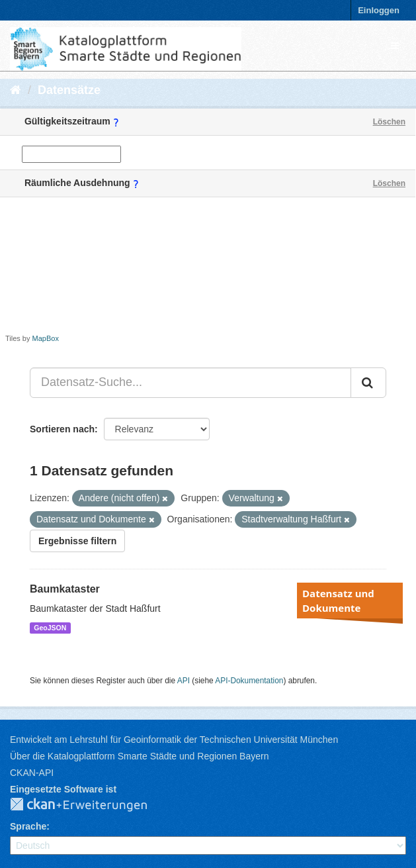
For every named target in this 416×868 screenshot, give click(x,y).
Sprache (28, 826)
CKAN (89, 805)
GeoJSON (50, 628)
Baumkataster (65, 589)
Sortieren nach (62, 429)
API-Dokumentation (249, 681)
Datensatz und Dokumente (338, 601)
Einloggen (379, 10)
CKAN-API (32, 773)
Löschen (389, 122)
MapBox (46, 338)
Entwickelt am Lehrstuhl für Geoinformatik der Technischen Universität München (174, 740)
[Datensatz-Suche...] (190, 383)
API (184, 681)
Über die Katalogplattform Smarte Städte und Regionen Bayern (139, 756)
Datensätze (69, 90)
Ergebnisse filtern (77, 541)
